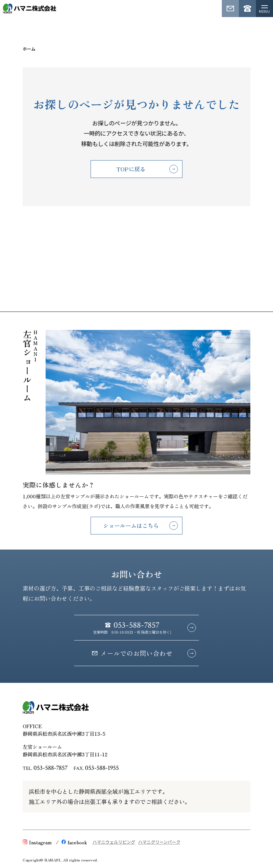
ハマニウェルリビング (114, 842)
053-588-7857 (51, 768)
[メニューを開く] (264, 9)
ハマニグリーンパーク (159, 842)
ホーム (29, 49)
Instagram (37, 842)
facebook (74, 842)
